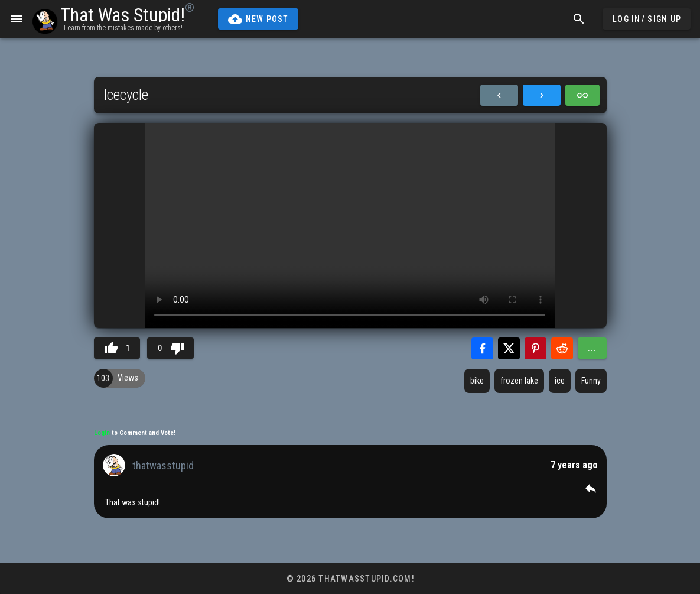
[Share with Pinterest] (535, 348)
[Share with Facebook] (482, 348)
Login (103, 433)
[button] (591, 488)
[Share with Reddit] (562, 348)
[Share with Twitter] (509, 348)
